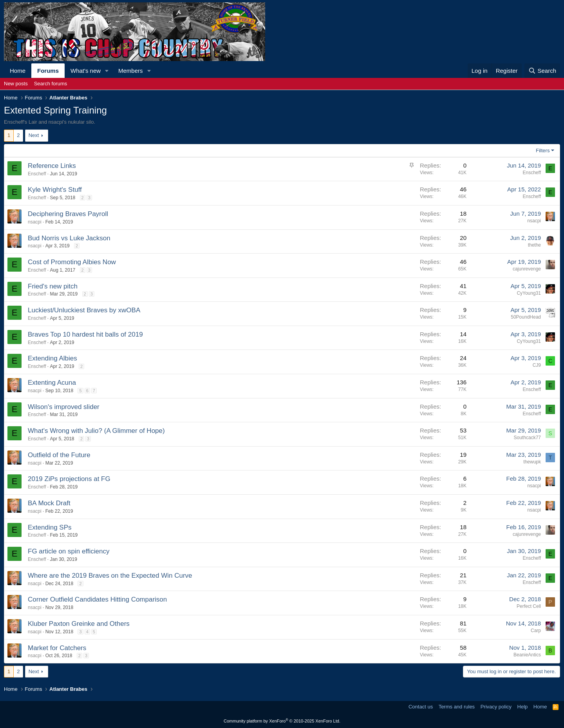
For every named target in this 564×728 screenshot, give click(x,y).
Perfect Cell (529, 606)
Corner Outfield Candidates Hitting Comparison (97, 599)
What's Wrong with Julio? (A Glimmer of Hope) (96, 431)
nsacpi (35, 222)
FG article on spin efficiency (69, 551)
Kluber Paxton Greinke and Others (79, 624)
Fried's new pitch (53, 286)
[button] (107, 71)
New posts (16, 84)
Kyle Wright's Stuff (55, 190)
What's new (86, 71)
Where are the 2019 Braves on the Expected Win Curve (110, 576)
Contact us (421, 707)
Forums (48, 71)
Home (18, 71)
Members (131, 71)
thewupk (532, 462)
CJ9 (537, 365)
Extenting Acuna (52, 383)
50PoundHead (526, 317)
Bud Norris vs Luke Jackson (69, 238)
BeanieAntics (527, 655)
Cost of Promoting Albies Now (72, 262)
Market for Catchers (57, 648)
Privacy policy (496, 707)
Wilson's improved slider (64, 407)
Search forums (51, 84)
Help (523, 707)
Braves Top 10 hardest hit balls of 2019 (85, 334)
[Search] (542, 71)
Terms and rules (457, 707)
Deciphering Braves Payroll (68, 214)
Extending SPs (50, 527)
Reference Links (52, 166)
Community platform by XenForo (282, 721)
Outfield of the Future (59, 455)
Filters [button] (543, 150)
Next (34, 135)
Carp (536, 631)
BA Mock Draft (49, 503)
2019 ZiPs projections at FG (69, 479)
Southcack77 (527, 438)
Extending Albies (52, 358)
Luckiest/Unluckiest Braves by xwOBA (84, 310)
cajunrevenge (527, 269)
